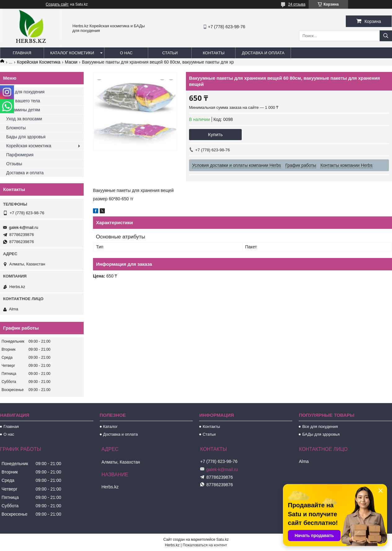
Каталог (110, 427)
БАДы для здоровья (321, 434)
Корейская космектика (29, 146)
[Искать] (386, 36)
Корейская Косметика (39, 62)
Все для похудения (25, 92)
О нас (126, 53)
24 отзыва (297, 4)
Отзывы (14, 164)
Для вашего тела (23, 101)
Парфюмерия (20, 155)
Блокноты (16, 128)
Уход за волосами (24, 119)
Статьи (170, 53)
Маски (71, 62)
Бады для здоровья (26, 137)
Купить (215, 134)
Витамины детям (23, 110)
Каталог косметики (72, 53)
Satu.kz (222, 540)
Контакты (214, 53)
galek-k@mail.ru (24, 227)
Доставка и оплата (263, 53)
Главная (22, 53)
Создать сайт (57, 4)
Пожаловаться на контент (205, 545)
